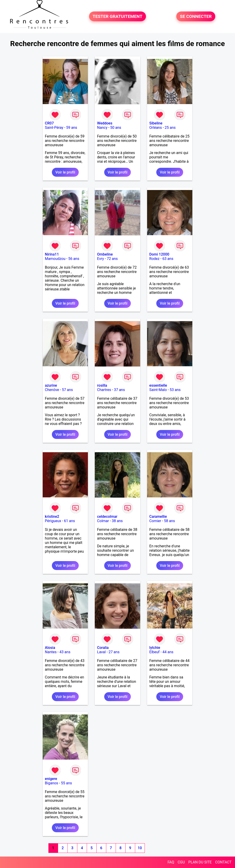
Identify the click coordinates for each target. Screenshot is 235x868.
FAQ (171, 862)
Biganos (52, 783)
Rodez (154, 259)
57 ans (67, 390)
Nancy (102, 128)
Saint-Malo (158, 390)
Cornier (155, 521)
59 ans (72, 128)
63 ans (168, 259)
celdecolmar (107, 517)
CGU (181, 862)
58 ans (170, 521)
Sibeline (156, 123)
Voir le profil (65, 172)
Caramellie (158, 517)
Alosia (50, 648)
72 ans (112, 259)
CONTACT (223, 862)
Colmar (103, 521)
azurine (51, 385)
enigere (51, 779)
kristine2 (52, 517)
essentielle (158, 385)
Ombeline (105, 254)
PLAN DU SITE (200, 862)
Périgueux (53, 521)
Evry (101, 259)
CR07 (49, 123)
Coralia (103, 648)
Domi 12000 (159, 254)
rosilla (102, 385)
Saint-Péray (54, 128)
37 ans (119, 390)
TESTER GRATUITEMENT (118, 16)
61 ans (70, 521)
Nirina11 (52, 254)
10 (140, 848)
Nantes (51, 652)
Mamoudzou (55, 259)
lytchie (155, 648)
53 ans (175, 390)
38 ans (117, 521)
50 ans (116, 128)
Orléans (156, 128)
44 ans (168, 652)
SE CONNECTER (196, 16)
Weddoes (105, 123)
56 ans (74, 259)
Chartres (104, 390)
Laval (101, 652)
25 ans (170, 128)
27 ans (114, 652)
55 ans (67, 783)
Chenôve (52, 390)
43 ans (65, 652)
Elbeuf (155, 652)
